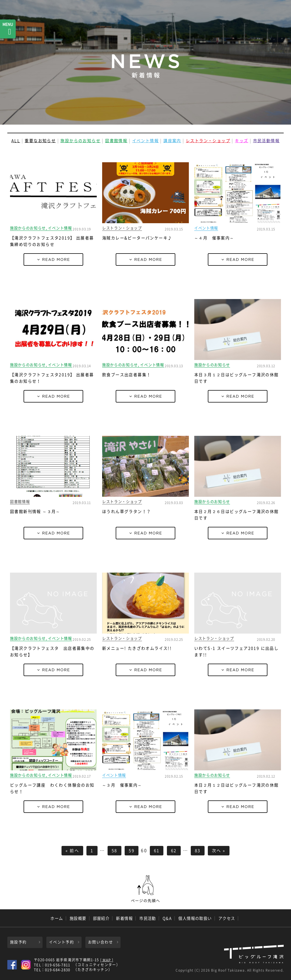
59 (132, 850)
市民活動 (148, 918)
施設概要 (78, 918)
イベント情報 (145, 141)
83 (198, 850)
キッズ (242, 141)
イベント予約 (62, 942)
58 (114, 850)
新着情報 (124, 918)
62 (174, 850)
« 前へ (72, 850)
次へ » (219, 850)
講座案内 (172, 141)
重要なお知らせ (40, 141)
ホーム (57, 918)
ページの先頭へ (145, 889)
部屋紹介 (101, 918)
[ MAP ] (107, 960)
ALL (16, 141)
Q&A (167, 918)
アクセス (227, 918)
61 (157, 850)
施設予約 (18, 942)
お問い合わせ (101, 942)
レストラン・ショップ (208, 141)
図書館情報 (116, 141)
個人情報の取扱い (195, 918)
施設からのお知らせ (80, 141)
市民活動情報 (266, 141)
